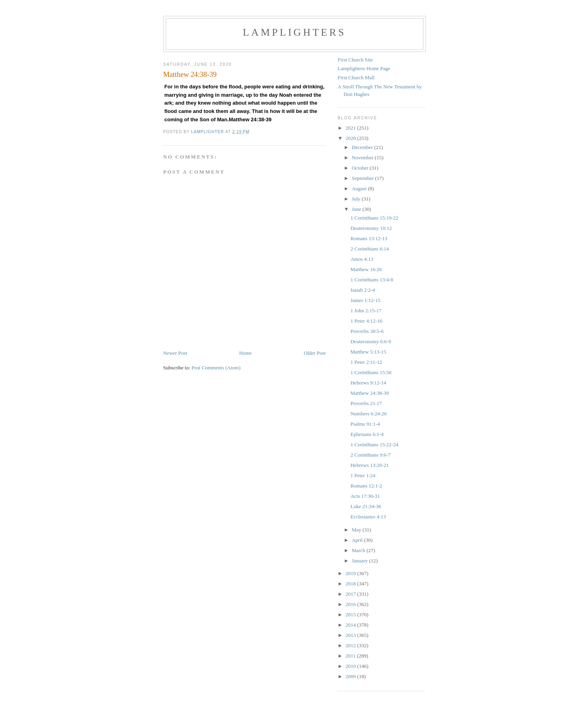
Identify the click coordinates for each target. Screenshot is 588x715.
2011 (351, 656)
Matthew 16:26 (366, 269)
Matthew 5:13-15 (368, 352)
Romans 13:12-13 (369, 238)
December (363, 147)
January (360, 561)
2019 (351, 573)
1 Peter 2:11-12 (366, 362)
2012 (351, 645)
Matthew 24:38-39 (370, 393)
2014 (351, 625)
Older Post (315, 353)
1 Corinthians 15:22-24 (374, 444)
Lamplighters (294, 32)
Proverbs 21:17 (366, 403)
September (363, 178)
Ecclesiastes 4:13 (368, 517)
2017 (351, 594)
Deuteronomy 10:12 (371, 228)
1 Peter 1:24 (363, 475)
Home (245, 353)
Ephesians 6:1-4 (367, 434)
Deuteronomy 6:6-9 (371, 341)
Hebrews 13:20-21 (370, 465)
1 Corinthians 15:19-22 (374, 218)
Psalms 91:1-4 (365, 424)
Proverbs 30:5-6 (367, 331)
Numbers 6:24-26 (369, 414)
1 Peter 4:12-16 (366, 321)
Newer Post (175, 353)
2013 (351, 635)
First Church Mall (356, 77)
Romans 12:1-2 (366, 486)
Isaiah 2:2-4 (363, 290)
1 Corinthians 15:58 (371, 372)
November (363, 158)
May (357, 530)
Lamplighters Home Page (364, 68)
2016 (351, 604)
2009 (351, 676)
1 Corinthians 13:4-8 (372, 280)
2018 (351, 584)
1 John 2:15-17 (366, 311)
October (361, 168)
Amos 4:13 (362, 259)
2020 (351, 138)
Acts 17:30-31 (365, 496)
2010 (351, 666)
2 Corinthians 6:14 (370, 249)
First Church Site (355, 60)
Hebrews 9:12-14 (368, 383)
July (357, 199)
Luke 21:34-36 (366, 506)
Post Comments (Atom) (216, 368)
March (359, 550)
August (360, 188)
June (357, 209)
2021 (351, 128)
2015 (351, 615)
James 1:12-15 (365, 300)
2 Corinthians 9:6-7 (371, 455)
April (358, 540)
